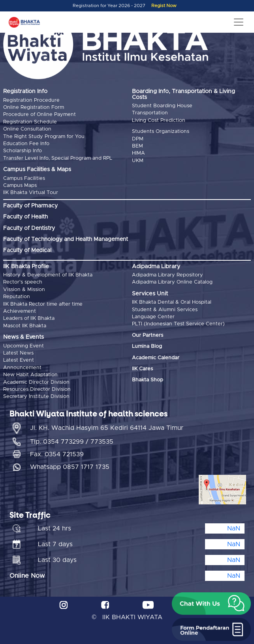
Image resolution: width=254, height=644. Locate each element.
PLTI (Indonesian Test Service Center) (178, 324)
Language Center (153, 317)
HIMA (138, 153)
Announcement (22, 368)
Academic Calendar (156, 358)
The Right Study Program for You (44, 137)
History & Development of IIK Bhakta (48, 275)
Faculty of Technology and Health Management (66, 239)
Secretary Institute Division (36, 397)
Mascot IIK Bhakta (25, 326)
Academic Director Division (36, 382)
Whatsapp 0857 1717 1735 (70, 467)
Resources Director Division (37, 389)
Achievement (20, 311)
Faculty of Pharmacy (30, 206)
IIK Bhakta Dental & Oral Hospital (172, 302)
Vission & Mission (24, 290)
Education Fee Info (26, 144)
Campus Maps (20, 186)
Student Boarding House (162, 106)
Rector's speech (23, 282)
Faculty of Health (25, 217)
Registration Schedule (30, 122)
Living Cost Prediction (159, 120)
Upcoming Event (24, 346)
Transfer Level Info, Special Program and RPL (58, 158)
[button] (211, 604)
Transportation (150, 113)
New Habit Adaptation (30, 375)
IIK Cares (142, 369)
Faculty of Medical (27, 250)
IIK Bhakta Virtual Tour (31, 193)
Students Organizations (161, 132)
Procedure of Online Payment (40, 115)
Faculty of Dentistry (29, 228)
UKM (138, 161)
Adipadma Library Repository (167, 275)
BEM (137, 146)
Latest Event (19, 360)
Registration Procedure (31, 100)
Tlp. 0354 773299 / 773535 (72, 442)
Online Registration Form (34, 107)
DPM (138, 139)
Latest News (18, 353)
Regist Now (164, 6)
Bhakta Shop (148, 380)
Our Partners (148, 335)
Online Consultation (27, 129)
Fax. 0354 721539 (57, 454)
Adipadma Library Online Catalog (172, 282)
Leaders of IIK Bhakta (29, 318)
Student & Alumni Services (165, 310)
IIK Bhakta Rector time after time (43, 304)
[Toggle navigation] (239, 22)
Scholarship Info (23, 151)
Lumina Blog (147, 346)
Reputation (17, 297)
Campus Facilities (24, 178)
